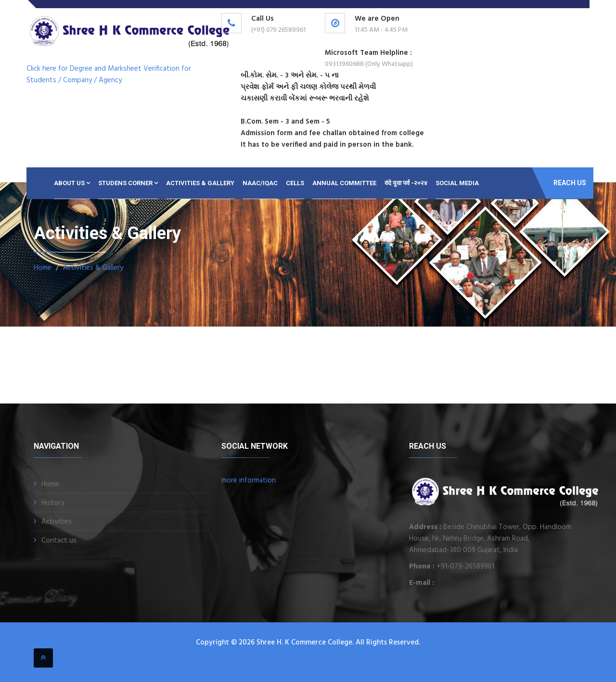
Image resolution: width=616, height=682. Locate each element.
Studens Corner (128, 183)
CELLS (295, 183)
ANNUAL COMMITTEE (344, 183)
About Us (72, 183)
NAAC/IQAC (260, 183)
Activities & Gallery (200, 183)
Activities (57, 522)
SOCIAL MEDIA (457, 183)
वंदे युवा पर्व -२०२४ (406, 183)
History (53, 503)
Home (43, 268)
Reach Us (570, 183)
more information (249, 480)
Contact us (59, 541)
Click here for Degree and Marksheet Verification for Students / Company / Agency (109, 75)
